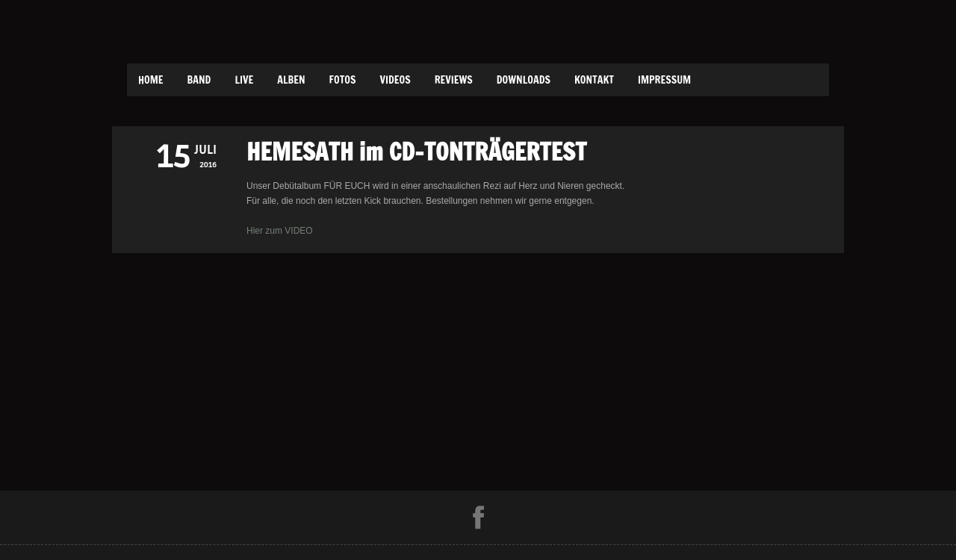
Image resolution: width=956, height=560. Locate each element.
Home (151, 80)
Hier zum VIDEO (280, 231)
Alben (291, 80)
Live (244, 80)
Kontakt (594, 80)
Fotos (343, 80)
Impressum (664, 80)
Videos (395, 80)
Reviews (454, 80)
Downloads (524, 80)
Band (199, 80)
